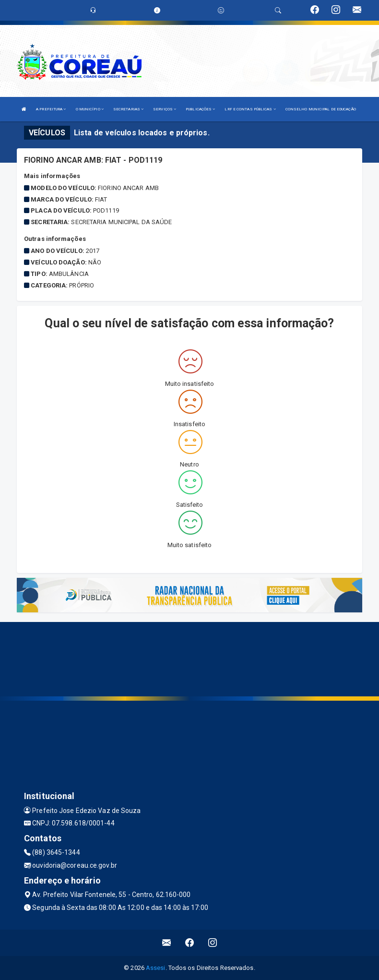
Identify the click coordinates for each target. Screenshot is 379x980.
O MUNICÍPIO (90, 109)
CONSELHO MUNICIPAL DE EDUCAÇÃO (321, 109)
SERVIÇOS (165, 109)
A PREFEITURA (51, 109)
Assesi (156, 968)
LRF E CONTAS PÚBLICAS (250, 109)
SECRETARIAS (128, 109)
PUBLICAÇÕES (200, 109)
